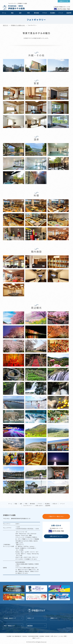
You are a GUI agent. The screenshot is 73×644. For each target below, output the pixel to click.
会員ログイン (63, 1)
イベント (61, 13)
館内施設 (36, 13)
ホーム (4, 13)
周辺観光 (53, 13)
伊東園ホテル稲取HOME (18, 25)
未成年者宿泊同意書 (33, 636)
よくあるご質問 (62, 636)
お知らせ (55, 504)
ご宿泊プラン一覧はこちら (56, 516)
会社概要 (9, 636)
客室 (12, 13)
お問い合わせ (39, 506)
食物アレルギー (36, 638)
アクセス (45, 13)
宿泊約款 (25, 636)
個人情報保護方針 (17, 636)
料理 (28, 13)
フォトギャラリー (28, 506)
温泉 (20, 13)
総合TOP (6, 25)
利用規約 (47, 636)
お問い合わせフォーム (56, 536)
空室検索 (69, 13)
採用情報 (42, 636)
